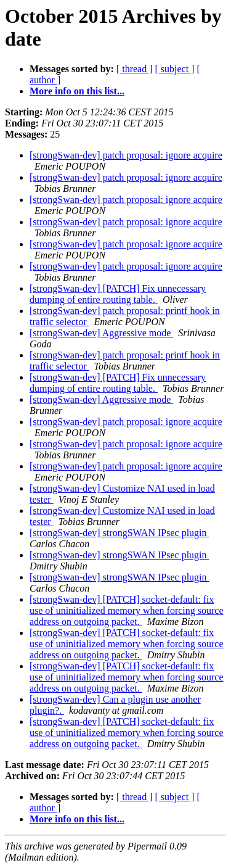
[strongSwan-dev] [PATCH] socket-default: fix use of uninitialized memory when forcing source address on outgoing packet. (127, 610)
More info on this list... (77, 91)
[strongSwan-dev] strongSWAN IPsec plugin (120, 533)
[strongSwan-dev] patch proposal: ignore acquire (126, 155)
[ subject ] (175, 69)
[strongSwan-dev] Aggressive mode (101, 333)
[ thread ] (135, 69)
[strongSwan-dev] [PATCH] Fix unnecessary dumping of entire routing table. (118, 294)
